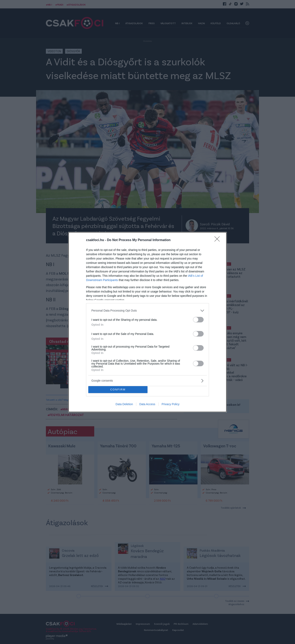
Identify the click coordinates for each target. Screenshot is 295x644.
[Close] (218, 240)
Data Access (147, 404)
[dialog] (147, 322)
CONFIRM (118, 389)
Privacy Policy (171, 404)
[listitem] (147, 310)
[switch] (198, 319)
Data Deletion (124, 404)
